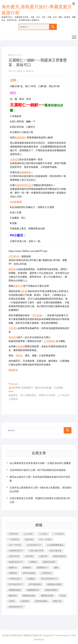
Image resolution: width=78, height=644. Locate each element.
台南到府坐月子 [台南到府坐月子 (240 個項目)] (16, 551)
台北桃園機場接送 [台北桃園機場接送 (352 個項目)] (55, 545)
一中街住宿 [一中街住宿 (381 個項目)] (58, 534)
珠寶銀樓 (20, 346)
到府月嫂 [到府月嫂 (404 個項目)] (29, 539)
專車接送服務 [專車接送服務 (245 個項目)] (29, 573)
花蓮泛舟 (18, 286)
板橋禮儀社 (20, 138)
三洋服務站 (49, 341)
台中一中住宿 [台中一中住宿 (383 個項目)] (45, 539)
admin (19, 71)
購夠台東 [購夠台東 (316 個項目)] (57, 601)
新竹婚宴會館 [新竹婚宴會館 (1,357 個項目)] (35, 584)
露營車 (12, 269)
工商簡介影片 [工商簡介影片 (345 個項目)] (15, 579)
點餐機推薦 (25, 172)
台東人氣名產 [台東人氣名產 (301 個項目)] (55, 551)
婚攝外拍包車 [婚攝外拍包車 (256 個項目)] (49, 562)
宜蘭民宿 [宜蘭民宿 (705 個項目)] (13, 573)
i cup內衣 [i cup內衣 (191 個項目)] (43, 534)
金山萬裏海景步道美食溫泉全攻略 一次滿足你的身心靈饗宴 (40, 463)
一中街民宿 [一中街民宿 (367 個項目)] (14, 539)
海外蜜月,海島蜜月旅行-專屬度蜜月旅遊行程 (37, 10)
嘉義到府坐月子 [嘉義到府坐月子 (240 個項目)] (16, 562)
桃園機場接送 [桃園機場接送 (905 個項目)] (15, 590)
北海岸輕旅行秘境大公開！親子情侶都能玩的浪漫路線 (38, 470)
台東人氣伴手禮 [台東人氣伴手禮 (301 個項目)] (36, 551)
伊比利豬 (37, 315)
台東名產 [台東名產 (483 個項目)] (29, 556)
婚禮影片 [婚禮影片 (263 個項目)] (13, 568)
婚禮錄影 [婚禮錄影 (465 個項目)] (27, 568)
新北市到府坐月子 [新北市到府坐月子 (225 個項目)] (49, 579)
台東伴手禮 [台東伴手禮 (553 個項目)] (14, 556)
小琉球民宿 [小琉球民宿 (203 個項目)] (46, 573)
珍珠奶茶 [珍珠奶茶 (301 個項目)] (25, 601)
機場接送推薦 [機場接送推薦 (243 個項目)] (47, 596)
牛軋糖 (24, 291)
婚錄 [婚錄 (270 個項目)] (56, 568)
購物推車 (13, 370)
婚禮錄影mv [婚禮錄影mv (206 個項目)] (43, 568)
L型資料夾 (14, 256)
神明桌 (19, 356)
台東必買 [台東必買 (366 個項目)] (43, 556)
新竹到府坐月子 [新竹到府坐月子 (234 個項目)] (16, 584)
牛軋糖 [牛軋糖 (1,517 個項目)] (62, 596)
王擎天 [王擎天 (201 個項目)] (12, 601)
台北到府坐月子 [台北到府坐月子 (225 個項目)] (34, 545)
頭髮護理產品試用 (25, 185)
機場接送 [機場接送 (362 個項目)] (13, 596)
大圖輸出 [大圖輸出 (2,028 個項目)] (33, 562)
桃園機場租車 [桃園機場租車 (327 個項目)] (33, 590)
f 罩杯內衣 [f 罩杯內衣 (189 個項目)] (13, 534)
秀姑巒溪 (13, 337)
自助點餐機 (16, 202)
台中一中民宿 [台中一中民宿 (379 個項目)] (15, 545)
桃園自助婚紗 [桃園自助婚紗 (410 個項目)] (51, 590)
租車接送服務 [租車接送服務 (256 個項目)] (41, 601)
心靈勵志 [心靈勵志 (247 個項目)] (31, 579)
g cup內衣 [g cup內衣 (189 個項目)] (28, 534)
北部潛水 (13, 328)
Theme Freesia (61, 635)
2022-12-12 (15, 55)
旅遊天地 (30, 71)
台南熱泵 (15, 160)
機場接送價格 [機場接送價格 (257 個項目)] (29, 596)
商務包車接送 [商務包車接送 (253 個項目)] (59, 556)
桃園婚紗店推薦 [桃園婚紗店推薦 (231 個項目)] (54, 584)
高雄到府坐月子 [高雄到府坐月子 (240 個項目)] (16, 607)
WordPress (39, 640)
